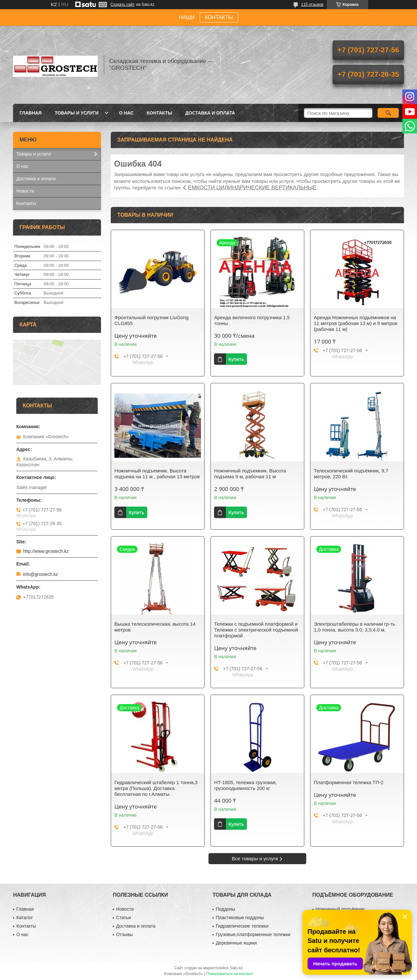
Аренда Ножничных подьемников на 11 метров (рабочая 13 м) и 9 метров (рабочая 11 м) (356, 323)
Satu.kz (236, 968)
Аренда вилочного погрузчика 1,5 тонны (252, 320)
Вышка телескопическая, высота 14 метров (155, 627)
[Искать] (388, 113)
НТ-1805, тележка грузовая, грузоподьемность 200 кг (245, 785)
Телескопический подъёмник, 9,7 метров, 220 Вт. (351, 474)
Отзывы (124, 934)
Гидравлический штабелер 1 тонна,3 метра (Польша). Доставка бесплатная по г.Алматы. (156, 788)
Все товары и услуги (255, 858)
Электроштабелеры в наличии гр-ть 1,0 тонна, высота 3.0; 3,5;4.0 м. (354, 627)
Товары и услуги (77, 113)
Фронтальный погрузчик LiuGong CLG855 (151, 320)
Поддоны (225, 909)
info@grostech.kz (40, 574)
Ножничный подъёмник (340, 909)
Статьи (123, 918)
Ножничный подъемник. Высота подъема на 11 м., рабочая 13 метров (157, 474)
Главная (31, 113)
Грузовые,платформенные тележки (253, 934)
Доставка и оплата (210, 113)
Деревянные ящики (236, 943)
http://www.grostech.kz (46, 551)
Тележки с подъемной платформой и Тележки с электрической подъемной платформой (256, 630)
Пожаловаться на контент (230, 974)
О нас (126, 113)
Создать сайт (122, 5)
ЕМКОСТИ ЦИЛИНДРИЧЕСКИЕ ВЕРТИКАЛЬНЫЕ (252, 188)
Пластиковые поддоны (240, 918)
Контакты (159, 113)
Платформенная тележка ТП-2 (349, 782)
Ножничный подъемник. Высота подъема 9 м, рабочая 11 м (250, 474)
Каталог (25, 918)
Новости (25, 191)
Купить (236, 359)
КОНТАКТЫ (219, 17)
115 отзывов (312, 5)
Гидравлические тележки (242, 926)
